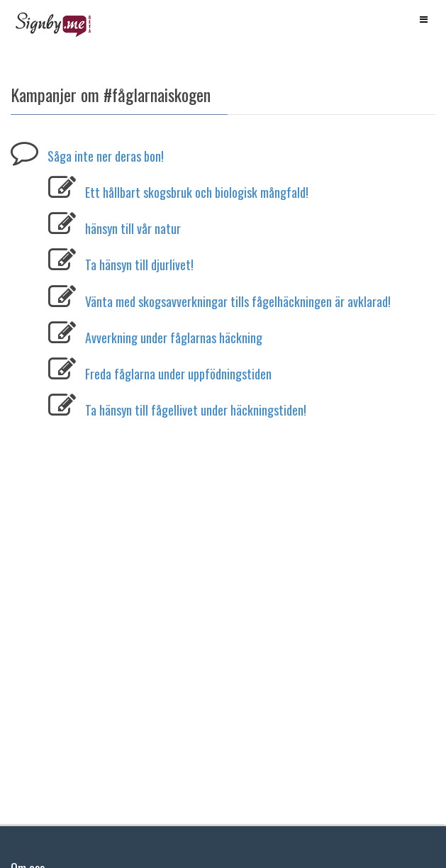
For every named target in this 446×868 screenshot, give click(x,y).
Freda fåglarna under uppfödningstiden (178, 374)
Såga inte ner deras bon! (106, 156)
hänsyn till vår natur (133, 228)
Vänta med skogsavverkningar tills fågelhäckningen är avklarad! (238, 301)
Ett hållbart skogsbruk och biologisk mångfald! (197, 192)
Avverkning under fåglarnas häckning (174, 338)
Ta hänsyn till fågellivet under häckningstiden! (196, 410)
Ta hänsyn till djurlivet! (139, 265)
